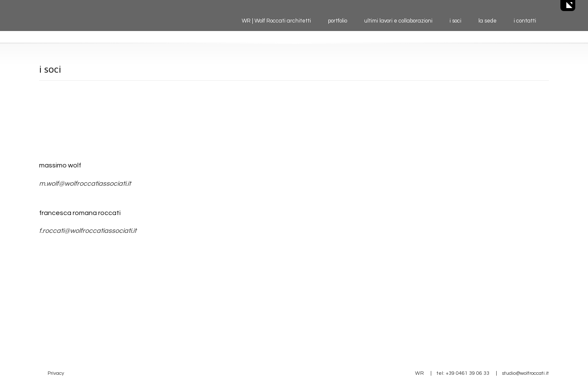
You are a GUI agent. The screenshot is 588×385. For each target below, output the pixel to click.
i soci (455, 21)
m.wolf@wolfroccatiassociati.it (85, 184)
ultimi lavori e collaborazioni (398, 21)
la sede (488, 21)
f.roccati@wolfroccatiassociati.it (88, 231)
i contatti (525, 21)
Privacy (56, 373)
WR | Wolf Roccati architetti (276, 21)
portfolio (338, 21)
